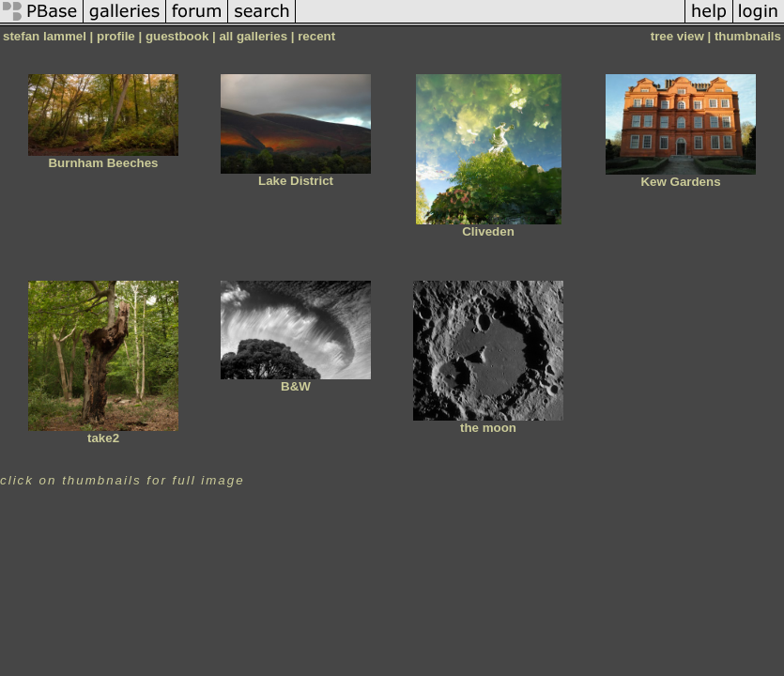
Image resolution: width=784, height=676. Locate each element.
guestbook (177, 36)
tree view (677, 36)
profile (116, 36)
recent (316, 36)
